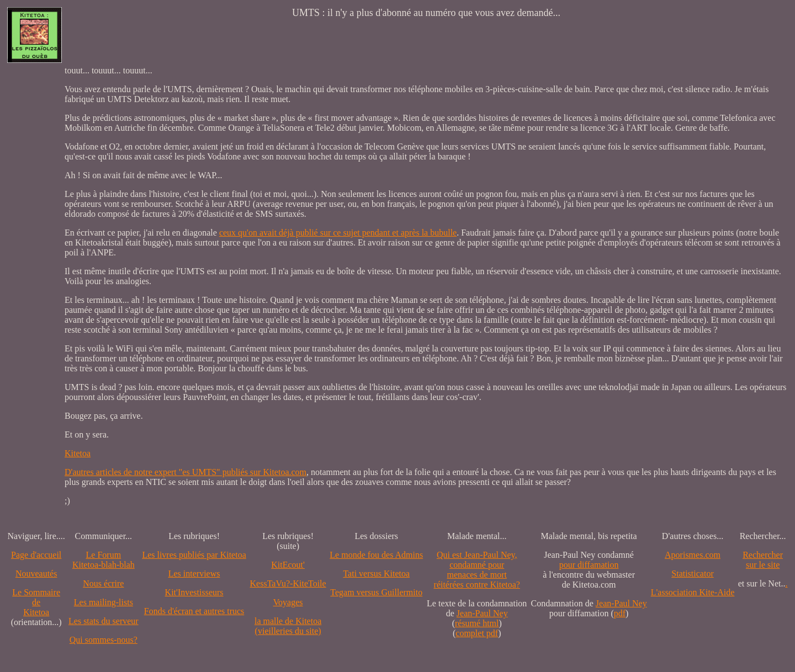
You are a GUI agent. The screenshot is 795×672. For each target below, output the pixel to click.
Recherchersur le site (763, 560)
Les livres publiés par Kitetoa (194, 555)
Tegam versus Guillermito (376, 592)
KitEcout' (288, 565)
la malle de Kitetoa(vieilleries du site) (288, 626)
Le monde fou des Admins (376, 555)
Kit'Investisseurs (194, 592)
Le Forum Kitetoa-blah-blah (104, 560)
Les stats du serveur (104, 621)
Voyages (288, 602)
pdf (620, 613)
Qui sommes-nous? (104, 640)
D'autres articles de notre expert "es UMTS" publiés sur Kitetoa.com (185, 472)
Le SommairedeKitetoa (36, 602)
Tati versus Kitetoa (376, 574)
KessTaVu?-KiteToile (288, 583)
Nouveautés (36, 574)
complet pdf (477, 633)
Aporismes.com (693, 555)
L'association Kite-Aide (693, 592)
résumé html (477, 623)
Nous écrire (103, 583)
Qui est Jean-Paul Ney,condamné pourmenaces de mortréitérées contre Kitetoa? (477, 570)
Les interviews (194, 574)
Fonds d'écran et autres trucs (194, 611)
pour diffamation (589, 565)
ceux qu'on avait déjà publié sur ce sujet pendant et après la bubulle (338, 233)
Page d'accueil (36, 555)
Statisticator (692, 574)
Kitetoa (78, 453)
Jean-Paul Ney (482, 613)
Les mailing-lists (104, 602)
